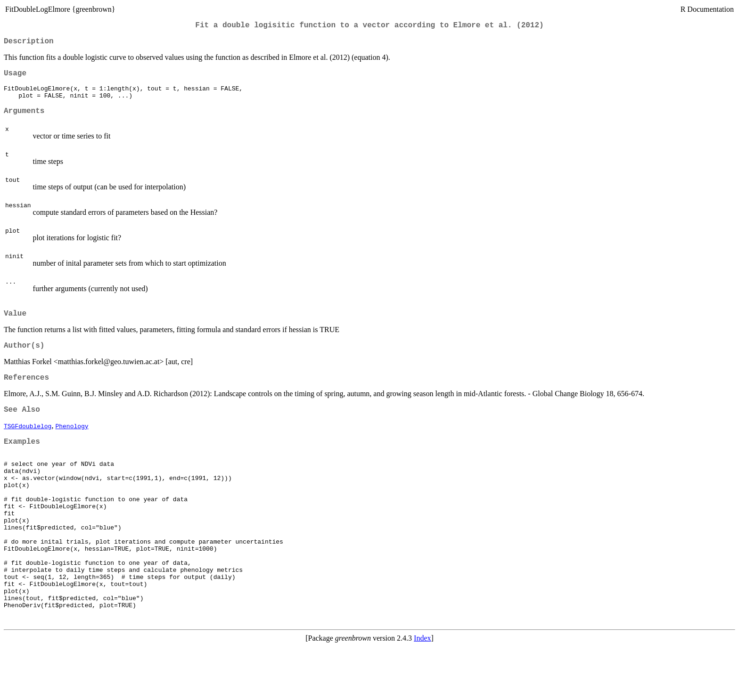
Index (422, 692)
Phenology (72, 444)
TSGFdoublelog (28, 444)
